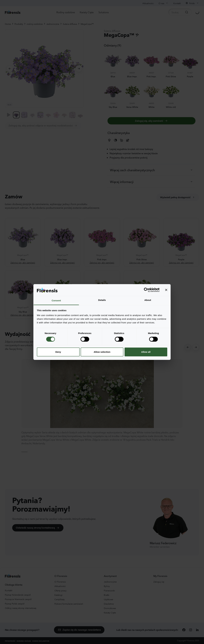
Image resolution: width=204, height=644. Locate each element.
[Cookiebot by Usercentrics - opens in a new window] (146, 290)
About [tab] (148, 300)
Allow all (146, 352)
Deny (58, 352)
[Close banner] (166, 290)
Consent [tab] (56, 300)
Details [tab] (102, 300)
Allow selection (102, 352)
